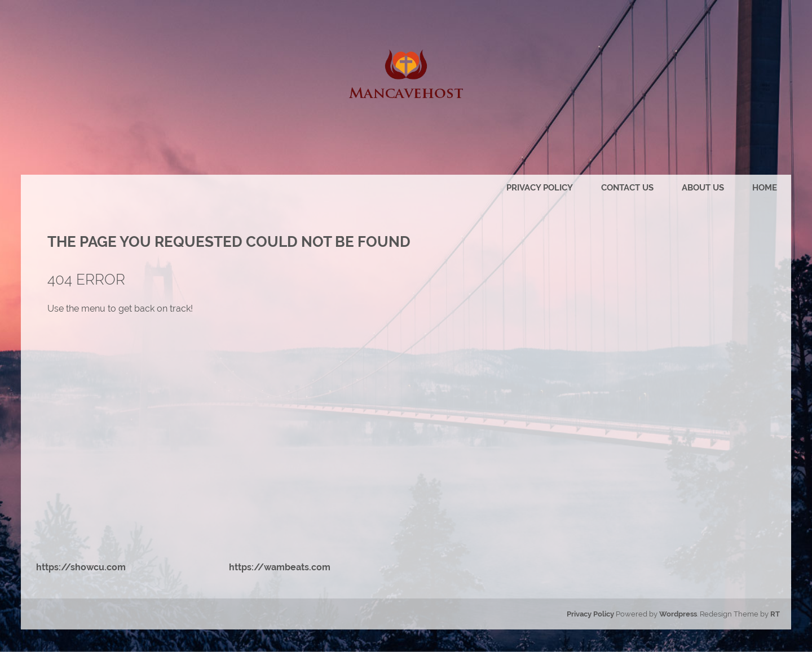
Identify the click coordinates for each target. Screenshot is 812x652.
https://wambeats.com (280, 567)
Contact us (627, 188)
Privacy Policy (540, 188)
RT (775, 614)
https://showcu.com (81, 567)
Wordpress (678, 614)
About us (703, 188)
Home (765, 188)
